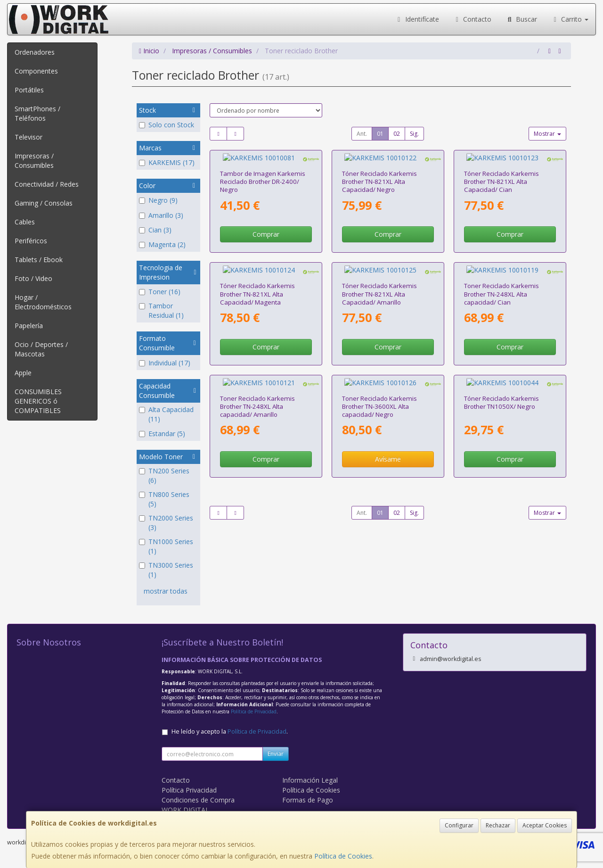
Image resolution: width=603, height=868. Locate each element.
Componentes (36, 71)
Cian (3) (155, 230)
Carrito (570, 19)
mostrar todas (166, 591)
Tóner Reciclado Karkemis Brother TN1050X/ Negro (501, 376)
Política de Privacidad (254, 711)
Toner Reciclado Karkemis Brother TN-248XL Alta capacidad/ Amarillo (257, 380)
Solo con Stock (167, 125)
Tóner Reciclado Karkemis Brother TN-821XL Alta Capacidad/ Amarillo (379, 276)
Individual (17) (165, 363)
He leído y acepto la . (230, 732)
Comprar (266, 225)
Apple (23, 373)
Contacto (473, 19)
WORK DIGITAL (185, 810)
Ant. (362, 134)
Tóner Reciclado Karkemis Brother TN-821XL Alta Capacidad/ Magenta (257, 276)
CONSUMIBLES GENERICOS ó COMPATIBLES (38, 401)
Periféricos (31, 241)
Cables (25, 222)
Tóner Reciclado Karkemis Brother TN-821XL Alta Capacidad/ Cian (501, 173)
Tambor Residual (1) (161, 310)
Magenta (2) (162, 244)
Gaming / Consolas (44, 203)
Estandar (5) (162, 434)
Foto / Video (33, 278)
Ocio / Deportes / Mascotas (41, 349)
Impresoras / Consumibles (34, 161)
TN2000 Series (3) (166, 523)
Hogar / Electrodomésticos (43, 302)
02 (397, 134)
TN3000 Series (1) (166, 570)
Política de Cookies (343, 856)
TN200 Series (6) (164, 475)
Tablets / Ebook (39, 260)
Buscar (521, 19)
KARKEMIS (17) (167, 162)
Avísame (388, 432)
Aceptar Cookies (545, 825)
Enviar (276, 754)
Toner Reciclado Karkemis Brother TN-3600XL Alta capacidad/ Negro (379, 380)
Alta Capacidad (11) (166, 414)
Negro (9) (158, 200)
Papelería (29, 326)
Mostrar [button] (547, 134)
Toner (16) (160, 292)
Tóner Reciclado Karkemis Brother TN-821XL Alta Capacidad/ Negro (379, 173)
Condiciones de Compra (198, 800)
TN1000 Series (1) (166, 546)
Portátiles (29, 90)
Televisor (29, 137)
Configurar (459, 825)
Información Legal (310, 780)
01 (380, 134)
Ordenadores (35, 52)
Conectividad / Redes (47, 184)
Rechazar (498, 825)
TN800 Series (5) (164, 499)
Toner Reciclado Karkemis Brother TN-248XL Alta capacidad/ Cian (501, 276)
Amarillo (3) (161, 215)
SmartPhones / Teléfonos (37, 113)
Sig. (414, 134)
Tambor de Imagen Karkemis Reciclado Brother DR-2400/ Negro (263, 173)
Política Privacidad (189, 790)
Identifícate (417, 19)
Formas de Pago (308, 800)
